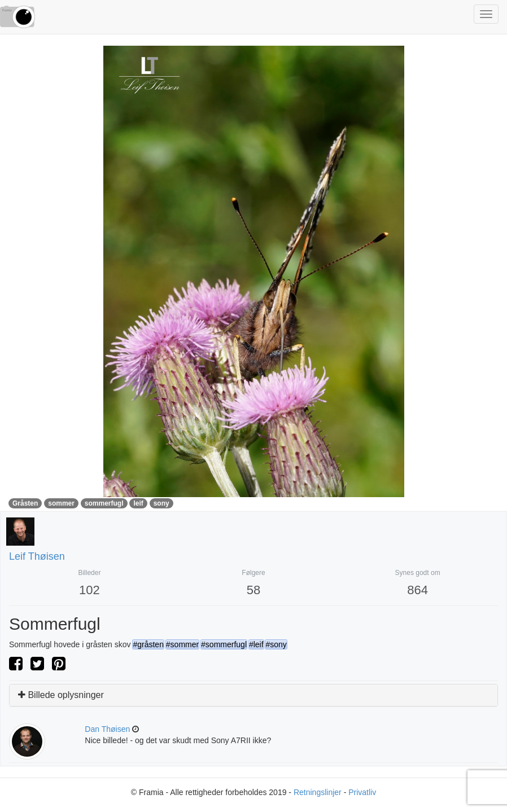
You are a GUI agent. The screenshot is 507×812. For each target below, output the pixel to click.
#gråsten (148, 644)
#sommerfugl (224, 644)
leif (138, 503)
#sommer (182, 644)
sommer (61, 503)
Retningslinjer (318, 792)
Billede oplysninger (61, 695)
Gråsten (25, 503)
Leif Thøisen (37, 556)
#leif (256, 644)
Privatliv (362, 792)
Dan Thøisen (107, 729)
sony (161, 503)
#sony (276, 644)
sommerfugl (104, 503)
